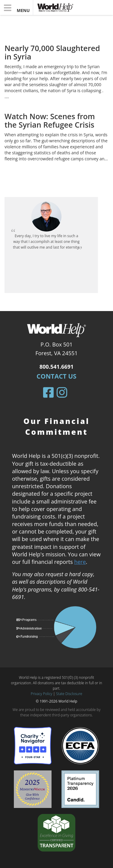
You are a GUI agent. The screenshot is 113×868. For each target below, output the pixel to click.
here (80, 562)
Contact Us (56, 376)
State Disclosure (69, 694)
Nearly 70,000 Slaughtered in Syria (52, 52)
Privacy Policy (41, 694)
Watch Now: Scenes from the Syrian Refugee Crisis (50, 120)
